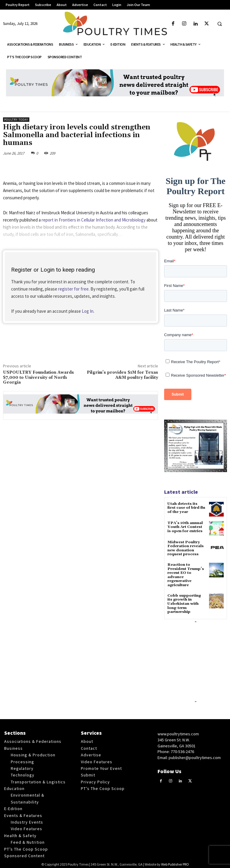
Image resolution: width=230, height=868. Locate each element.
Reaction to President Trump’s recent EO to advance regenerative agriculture (185, 574)
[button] (220, 24)
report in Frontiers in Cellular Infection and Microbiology (94, 220)
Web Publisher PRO (175, 862)
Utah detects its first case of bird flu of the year (186, 508)
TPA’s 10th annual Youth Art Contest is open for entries (187, 527)
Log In (88, 311)
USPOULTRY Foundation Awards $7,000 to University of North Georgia (38, 378)
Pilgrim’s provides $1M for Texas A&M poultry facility (122, 375)
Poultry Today (16, 120)
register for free (73, 289)
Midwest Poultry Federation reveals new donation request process (185, 548)
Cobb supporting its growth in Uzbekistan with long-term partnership (186, 602)
